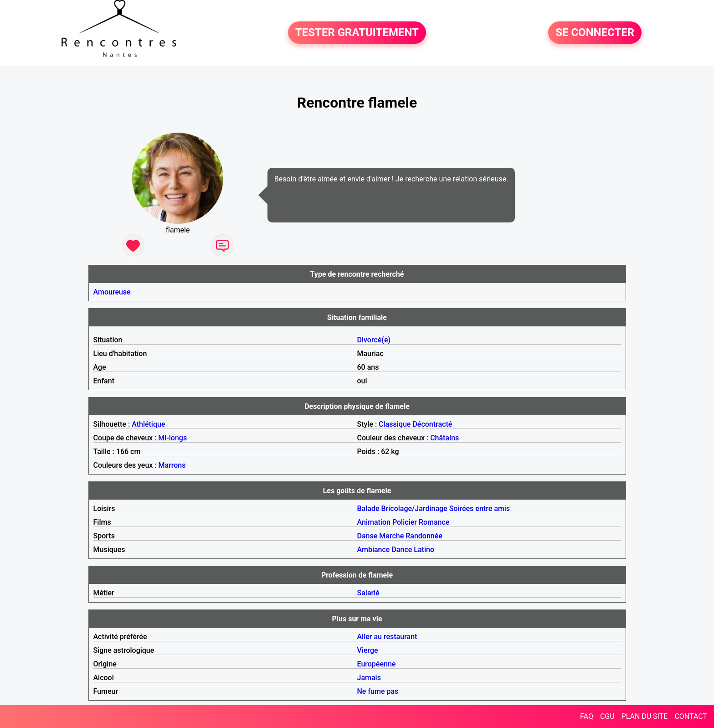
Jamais (369, 678)
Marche (391, 536)
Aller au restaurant (387, 637)
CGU (607, 716)
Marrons (172, 465)
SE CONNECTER (595, 33)
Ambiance (374, 550)
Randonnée (424, 536)
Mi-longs (172, 438)
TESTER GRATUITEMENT (357, 33)
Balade (368, 509)
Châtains (444, 438)
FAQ (587, 716)
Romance (434, 522)
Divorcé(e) (374, 340)
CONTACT (691, 716)
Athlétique (148, 424)
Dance (402, 550)
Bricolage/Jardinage (414, 509)
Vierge (368, 650)
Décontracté (432, 424)
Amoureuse (112, 292)
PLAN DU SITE (645, 716)
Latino (424, 550)
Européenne (377, 664)
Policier (405, 522)
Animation (374, 522)
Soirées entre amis (480, 509)
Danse (367, 536)
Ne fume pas (378, 691)
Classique (395, 424)
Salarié (368, 593)
